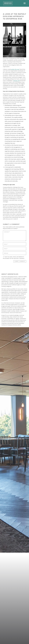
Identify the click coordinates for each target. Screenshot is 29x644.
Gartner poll (17, 81)
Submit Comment (20, 261)
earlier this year (15, 69)
